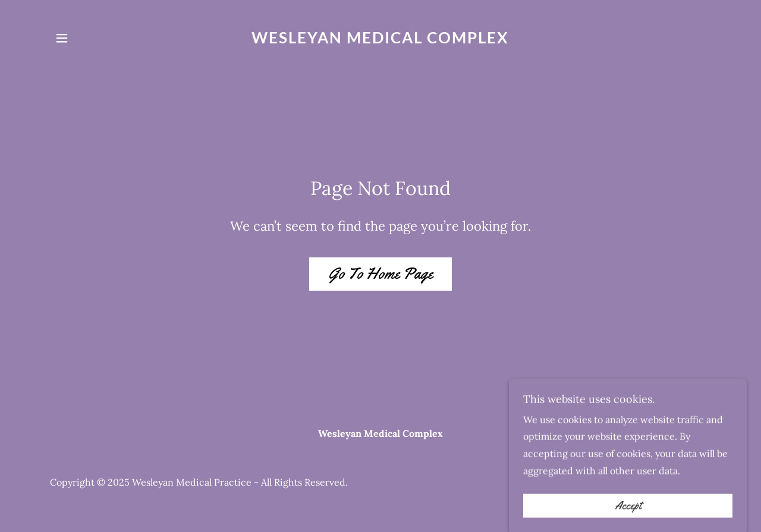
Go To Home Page (380, 274)
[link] (381, 40)
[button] (62, 38)
